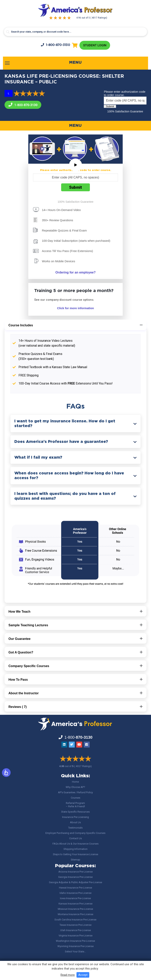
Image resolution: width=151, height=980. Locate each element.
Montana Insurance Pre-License (75, 915)
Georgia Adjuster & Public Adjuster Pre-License (75, 883)
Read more (68, 975)
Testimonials (75, 828)
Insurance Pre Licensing (75, 817)
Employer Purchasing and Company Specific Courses (75, 833)
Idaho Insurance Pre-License (75, 893)
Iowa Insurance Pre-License (75, 899)
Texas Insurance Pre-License (75, 925)
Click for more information (75, 308)
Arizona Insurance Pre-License (75, 872)
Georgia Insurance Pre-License (75, 877)
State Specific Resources (75, 812)
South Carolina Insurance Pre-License (75, 920)
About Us (75, 823)
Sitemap (75, 860)
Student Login (95, 45)
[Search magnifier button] (8, 32)
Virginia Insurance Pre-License (75, 936)
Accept (83, 975)
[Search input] (75, 32)
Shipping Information (75, 849)
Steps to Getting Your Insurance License (75, 855)
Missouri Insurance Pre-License (75, 909)
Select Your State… (75, 952)
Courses (75, 798)
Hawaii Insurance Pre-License (75, 888)
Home (75, 782)
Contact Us (75, 839)
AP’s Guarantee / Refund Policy (75, 793)
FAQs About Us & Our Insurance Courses (75, 844)
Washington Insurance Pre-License (75, 941)
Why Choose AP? (75, 787)
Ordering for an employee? (75, 273)
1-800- (55, 45)
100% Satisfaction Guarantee (125, 112)
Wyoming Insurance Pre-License (75, 947)
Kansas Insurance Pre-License (75, 904)
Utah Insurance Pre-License (75, 931)
